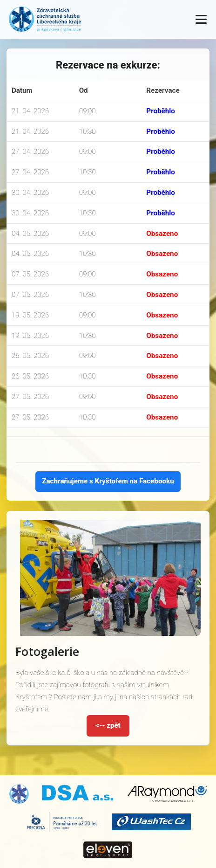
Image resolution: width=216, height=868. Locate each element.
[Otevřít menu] (201, 19)
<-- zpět (108, 725)
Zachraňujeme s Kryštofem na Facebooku (108, 481)
